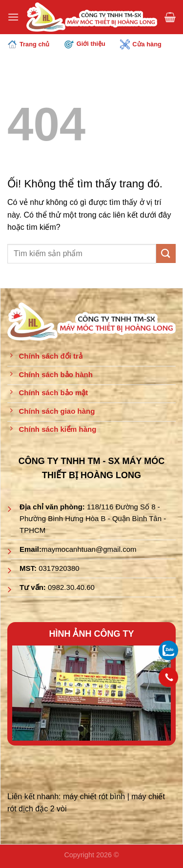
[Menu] (13, 17)
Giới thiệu (85, 44)
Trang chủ (28, 44)
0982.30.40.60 (71, 587)
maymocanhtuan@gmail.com (89, 549)
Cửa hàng (141, 44)
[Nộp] (166, 253)
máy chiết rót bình (94, 797)
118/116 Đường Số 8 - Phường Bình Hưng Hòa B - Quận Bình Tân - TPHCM (93, 518)
